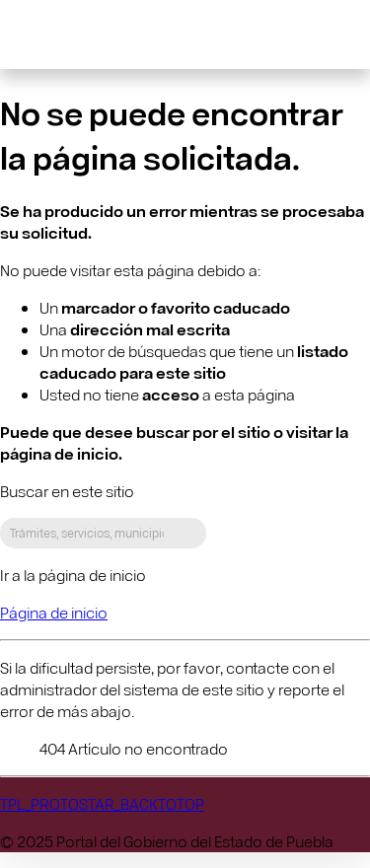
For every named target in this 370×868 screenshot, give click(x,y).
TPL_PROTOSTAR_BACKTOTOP (102, 803)
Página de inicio (54, 612)
